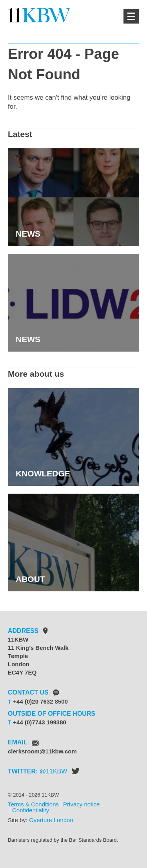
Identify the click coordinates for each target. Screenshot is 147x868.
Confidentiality (31, 810)
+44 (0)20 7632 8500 (40, 701)
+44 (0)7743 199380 (40, 722)
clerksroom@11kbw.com (42, 751)
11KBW (56, 771)
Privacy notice (81, 804)
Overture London (51, 820)
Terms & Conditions (33, 804)
